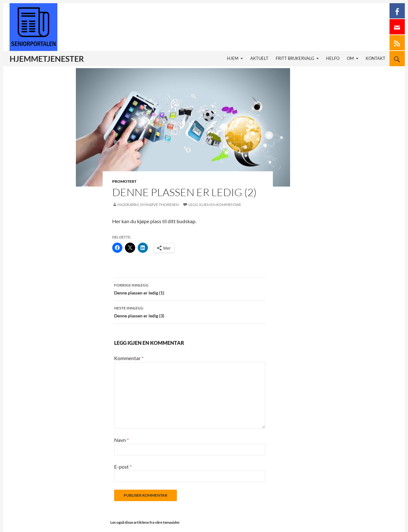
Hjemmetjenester (47, 59)
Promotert (124, 181)
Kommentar (129, 358)
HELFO (333, 58)
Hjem (233, 58)
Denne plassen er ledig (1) (190, 288)
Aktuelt (259, 58)
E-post (123, 467)
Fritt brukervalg (295, 58)
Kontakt (375, 58)
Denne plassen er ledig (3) (190, 311)
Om (350, 58)
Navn (121, 440)
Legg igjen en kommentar (215, 205)
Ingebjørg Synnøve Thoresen (148, 205)
